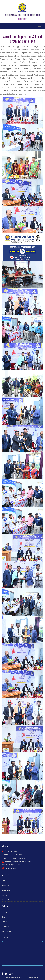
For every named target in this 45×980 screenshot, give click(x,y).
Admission (6, 890)
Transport (6, 927)
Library (4, 912)
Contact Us (6, 900)
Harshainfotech (33, 978)
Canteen (5, 917)
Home (4, 881)
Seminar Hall (7, 931)
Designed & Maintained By (15, 978)
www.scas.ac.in (11, 868)
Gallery (4, 895)
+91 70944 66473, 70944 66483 (16, 858)
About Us (5, 885)
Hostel (4, 922)
